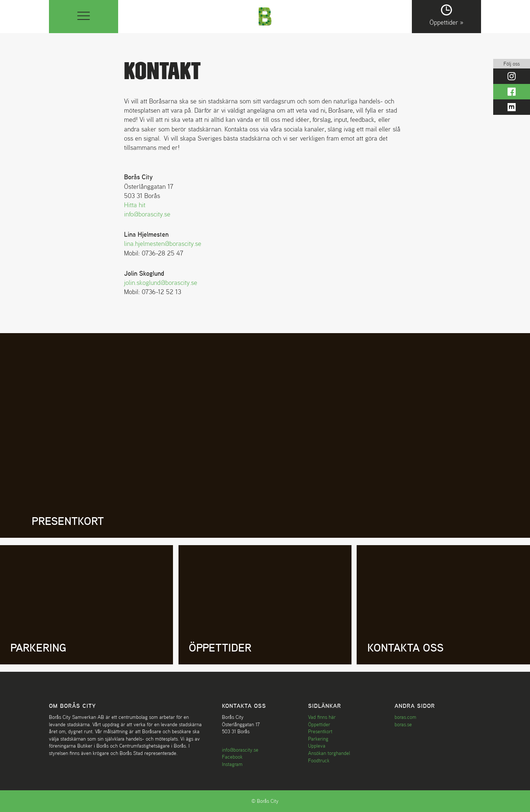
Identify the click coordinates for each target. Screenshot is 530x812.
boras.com (405, 717)
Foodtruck (319, 760)
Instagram (232, 764)
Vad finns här (322, 717)
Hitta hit (135, 205)
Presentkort (320, 731)
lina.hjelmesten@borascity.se (163, 243)
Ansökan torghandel (329, 753)
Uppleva (317, 746)
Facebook (232, 757)
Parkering (318, 739)
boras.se (403, 724)
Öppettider (319, 724)
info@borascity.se (147, 214)
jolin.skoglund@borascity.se (161, 283)
